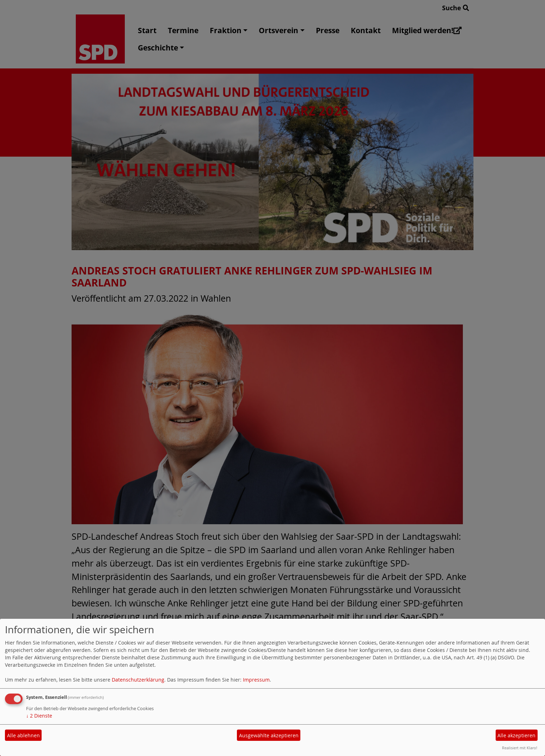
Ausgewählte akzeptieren (269, 735)
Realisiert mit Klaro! (520, 748)
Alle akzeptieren (516, 735)
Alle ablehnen (23, 735)
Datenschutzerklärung (138, 680)
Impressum (256, 680)
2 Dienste (39, 716)
